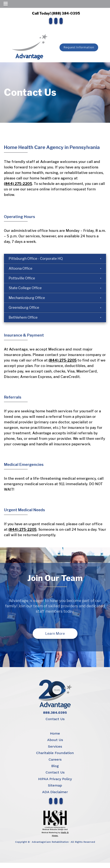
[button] (55, 259)
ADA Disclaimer (55, 792)
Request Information (79, 47)
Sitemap (55, 785)
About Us (55, 740)
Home (55, 733)
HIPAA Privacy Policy (55, 779)
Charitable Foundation (55, 753)
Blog (55, 766)
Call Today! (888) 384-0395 (55, 13)
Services (55, 746)
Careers (55, 759)
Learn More (55, 633)
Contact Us (55, 719)
